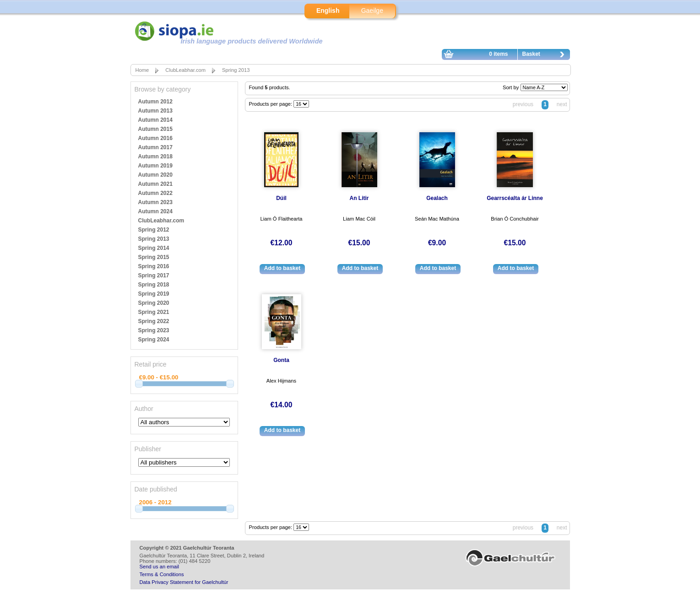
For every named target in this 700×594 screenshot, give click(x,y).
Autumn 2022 (155, 193)
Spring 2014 (154, 248)
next (562, 104)
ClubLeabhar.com (185, 70)
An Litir (359, 198)
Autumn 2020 (155, 175)
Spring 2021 (154, 312)
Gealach (437, 198)
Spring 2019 (154, 294)
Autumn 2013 (155, 111)
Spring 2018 (154, 285)
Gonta (281, 360)
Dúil (281, 198)
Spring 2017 (154, 275)
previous (523, 104)
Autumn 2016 (155, 138)
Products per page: (271, 104)
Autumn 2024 (155, 211)
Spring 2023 (154, 330)
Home (142, 70)
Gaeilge (372, 11)
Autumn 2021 (155, 184)
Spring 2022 (154, 321)
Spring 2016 (154, 266)
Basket (546, 55)
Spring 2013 (236, 70)
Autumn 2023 (155, 202)
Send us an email (159, 567)
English (328, 11)
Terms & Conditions (162, 574)
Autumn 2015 (155, 129)
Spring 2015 (154, 257)
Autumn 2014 (155, 120)
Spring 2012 (154, 230)
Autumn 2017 (155, 147)
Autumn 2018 (155, 157)
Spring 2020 (154, 303)
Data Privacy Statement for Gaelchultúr (184, 582)
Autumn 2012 (155, 102)
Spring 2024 (154, 340)
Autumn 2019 (155, 166)
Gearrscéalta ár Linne (515, 198)
